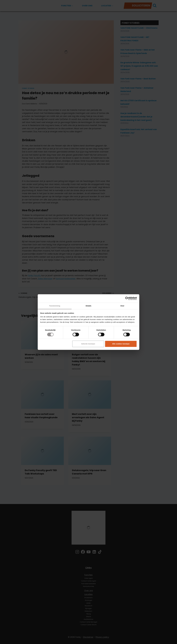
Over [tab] (122, 306)
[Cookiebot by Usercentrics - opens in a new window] (127, 298)
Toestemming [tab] (55, 306)
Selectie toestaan (88, 344)
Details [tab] (88, 306)
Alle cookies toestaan (121, 344)
